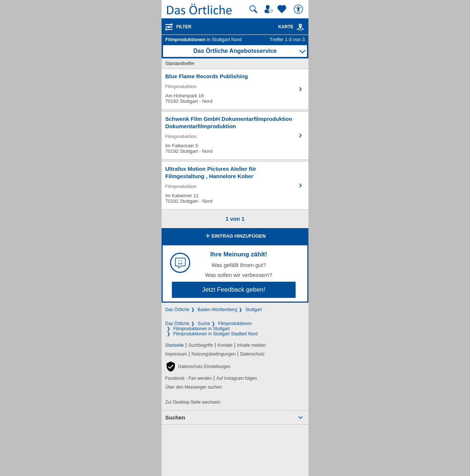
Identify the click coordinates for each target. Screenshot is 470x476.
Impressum (176, 354)
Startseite (175, 345)
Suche (204, 324)
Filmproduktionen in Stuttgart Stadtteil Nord (215, 334)
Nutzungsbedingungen (214, 354)
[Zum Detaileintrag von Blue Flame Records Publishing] (235, 89)
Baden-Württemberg (217, 310)
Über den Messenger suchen (194, 387)
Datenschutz (252, 354)
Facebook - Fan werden (189, 378)
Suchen (175, 417)
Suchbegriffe (201, 345)
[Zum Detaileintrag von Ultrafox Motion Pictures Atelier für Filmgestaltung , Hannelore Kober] (235, 185)
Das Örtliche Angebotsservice (235, 51)
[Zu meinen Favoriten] (283, 9)
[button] (198, 367)
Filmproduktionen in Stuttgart (201, 329)
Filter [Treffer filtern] (184, 27)
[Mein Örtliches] (270, 9)
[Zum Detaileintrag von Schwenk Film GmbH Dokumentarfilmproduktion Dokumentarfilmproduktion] (235, 136)
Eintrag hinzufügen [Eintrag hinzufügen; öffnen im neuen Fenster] (235, 237)
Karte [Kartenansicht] (292, 27)
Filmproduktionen (235, 324)
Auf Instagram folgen (237, 378)
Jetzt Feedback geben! (234, 290)
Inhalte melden (251, 345)
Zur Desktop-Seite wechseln (193, 402)
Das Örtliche (177, 310)
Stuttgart (254, 310)
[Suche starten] (253, 9)
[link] (300, 27)
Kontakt (225, 345)
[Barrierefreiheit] (299, 9)
